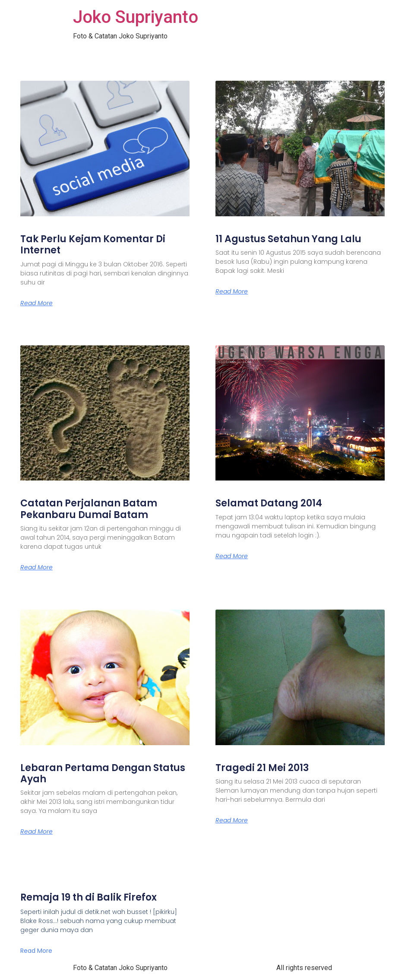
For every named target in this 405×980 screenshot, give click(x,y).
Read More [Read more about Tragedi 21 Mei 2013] (232, 820)
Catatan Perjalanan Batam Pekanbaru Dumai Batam (89, 509)
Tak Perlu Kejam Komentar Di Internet (93, 245)
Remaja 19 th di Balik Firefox (89, 897)
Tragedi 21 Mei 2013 (262, 768)
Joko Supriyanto (136, 17)
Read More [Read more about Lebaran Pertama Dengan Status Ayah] (36, 831)
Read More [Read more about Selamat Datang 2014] (232, 556)
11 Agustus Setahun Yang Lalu (288, 239)
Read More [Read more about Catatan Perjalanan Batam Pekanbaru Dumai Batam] (36, 567)
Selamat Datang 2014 (269, 503)
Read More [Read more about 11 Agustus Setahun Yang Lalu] (232, 291)
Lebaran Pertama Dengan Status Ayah (103, 773)
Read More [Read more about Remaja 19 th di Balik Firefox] (36, 951)
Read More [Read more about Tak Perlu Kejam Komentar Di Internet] (36, 303)
